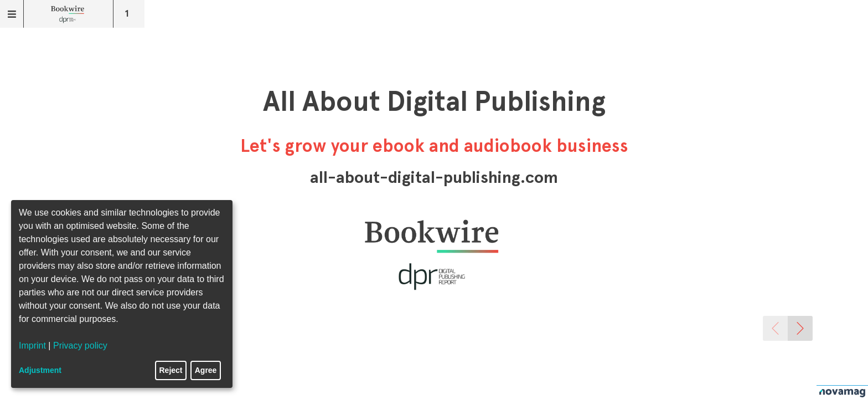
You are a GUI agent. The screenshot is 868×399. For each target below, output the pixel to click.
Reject (171, 370)
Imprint (32, 346)
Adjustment (40, 370)
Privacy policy (80, 346)
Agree (206, 370)
